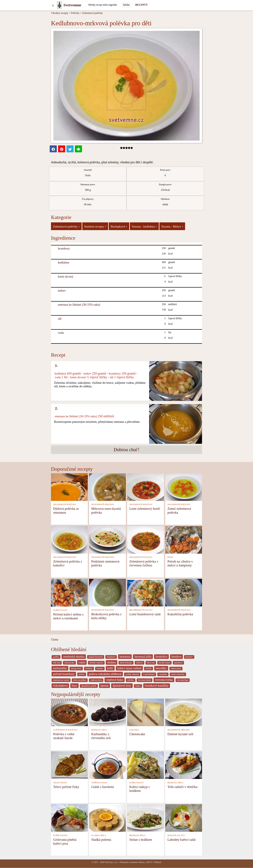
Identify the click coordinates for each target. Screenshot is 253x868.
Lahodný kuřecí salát (182, 840)
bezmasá (125, 657)
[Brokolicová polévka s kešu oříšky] (107, 592)
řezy (74, 686)
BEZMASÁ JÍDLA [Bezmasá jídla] (99, 730)
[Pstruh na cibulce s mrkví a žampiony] (184, 540)
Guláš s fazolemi (103, 787)
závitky (131, 680)
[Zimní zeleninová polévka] (184, 487)
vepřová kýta (96, 680)
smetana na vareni (61, 680)
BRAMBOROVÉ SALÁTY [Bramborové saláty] (141, 610)
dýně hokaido (126, 663)
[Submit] (126, 5)
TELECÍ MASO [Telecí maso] (60, 783)
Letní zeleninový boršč (145, 509)
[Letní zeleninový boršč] (146, 487)
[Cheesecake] (146, 712)
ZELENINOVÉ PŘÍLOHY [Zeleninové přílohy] (179, 730)
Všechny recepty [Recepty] (60, 13)
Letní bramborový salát (145, 614)
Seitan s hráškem (141, 840)
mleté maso (176, 668)
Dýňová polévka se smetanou (66, 510)
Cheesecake (137, 734)
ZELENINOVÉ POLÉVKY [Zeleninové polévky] (65, 504)
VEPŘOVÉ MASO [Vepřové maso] (99, 783)
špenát (104, 686)
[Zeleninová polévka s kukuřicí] (69, 540)
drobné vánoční (96, 663)
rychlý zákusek (132, 674)
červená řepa (183, 680)
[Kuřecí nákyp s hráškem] (146, 765)
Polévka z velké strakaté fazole (64, 736)
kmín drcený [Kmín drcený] (66, 277)
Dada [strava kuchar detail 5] (88, 175)
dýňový (139, 663)
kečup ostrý (76, 668)
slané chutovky (178, 674)
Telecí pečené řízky (66, 787)
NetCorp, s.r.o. (112, 862)
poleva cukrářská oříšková (105, 674)
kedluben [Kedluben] (63, 262)
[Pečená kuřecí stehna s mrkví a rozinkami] (69, 592)
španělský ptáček (89, 686)
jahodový (178, 663)
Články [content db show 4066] (55, 640)
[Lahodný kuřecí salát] (184, 818)
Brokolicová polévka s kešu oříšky (106, 616)
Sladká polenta (101, 840)
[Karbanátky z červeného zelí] (107, 712)
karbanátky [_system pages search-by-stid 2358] (60, 668)
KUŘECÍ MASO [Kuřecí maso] (60, 610)
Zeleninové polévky (93, 13)
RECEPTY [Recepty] (142, 5)
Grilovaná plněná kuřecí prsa (65, 841)
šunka (138, 686)
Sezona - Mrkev (172, 226)
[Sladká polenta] (107, 818)
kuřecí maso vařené (129, 668)
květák (149, 668)
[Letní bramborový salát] (146, 592)
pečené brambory (64, 674)
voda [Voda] (61, 333)
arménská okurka (74, 657)
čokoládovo (60, 686)
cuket (82, 662)
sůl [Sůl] (60, 319)
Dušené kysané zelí (180, 734)
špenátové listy (122, 686)
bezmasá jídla (143, 657)
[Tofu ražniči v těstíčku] (184, 765)
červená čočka (164, 680)
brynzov (189, 657)
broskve (176, 657)
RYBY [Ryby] (170, 557)
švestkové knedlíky (157, 686)
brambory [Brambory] (64, 248)
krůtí (110, 668)
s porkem (163, 674)
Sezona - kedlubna (144, 226)
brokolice (161, 657)
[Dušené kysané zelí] (184, 712)
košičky (89, 668)
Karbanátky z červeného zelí (101, 736)
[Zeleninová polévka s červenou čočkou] (146, 540)
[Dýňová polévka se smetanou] (69, 487)
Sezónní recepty (95, 226)
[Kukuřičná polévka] (184, 592)
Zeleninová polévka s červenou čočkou (144, 563)
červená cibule (145, 680)
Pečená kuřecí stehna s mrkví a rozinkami (68, 616)
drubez (111, 662)
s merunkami (149, 674)
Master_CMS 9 (145, 862)
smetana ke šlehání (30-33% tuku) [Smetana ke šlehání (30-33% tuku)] (79, 305)
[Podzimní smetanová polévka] (107, 540)
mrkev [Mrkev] (62, 291)
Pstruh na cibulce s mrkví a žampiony (180, 563)
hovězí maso (164, 663)
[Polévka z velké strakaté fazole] (69, 712)
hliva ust (151, 663)
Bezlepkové (119, 226)
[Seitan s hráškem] (146, 818)
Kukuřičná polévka (180, 614)
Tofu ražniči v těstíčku (182, 787)
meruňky (161, 668)
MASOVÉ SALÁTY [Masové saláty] (176, 835)
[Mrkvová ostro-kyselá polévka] (107, 487)
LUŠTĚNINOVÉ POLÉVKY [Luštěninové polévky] (66, 730)
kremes (100, 668)
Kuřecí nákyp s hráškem (140, 789)
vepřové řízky (115, 680)
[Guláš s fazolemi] (107, 765)
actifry (56, 657)
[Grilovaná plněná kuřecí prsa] (69, 818)
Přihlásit (158, 862)
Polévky (75, 13)
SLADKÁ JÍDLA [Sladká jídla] (99, 835)
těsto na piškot (80, 680)
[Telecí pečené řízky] (69, 765)
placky (82, 674)
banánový (111, 657)
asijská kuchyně (96, 657)
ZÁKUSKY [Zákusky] (134, 730)
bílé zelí (57, 663)
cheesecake (69, 663)
